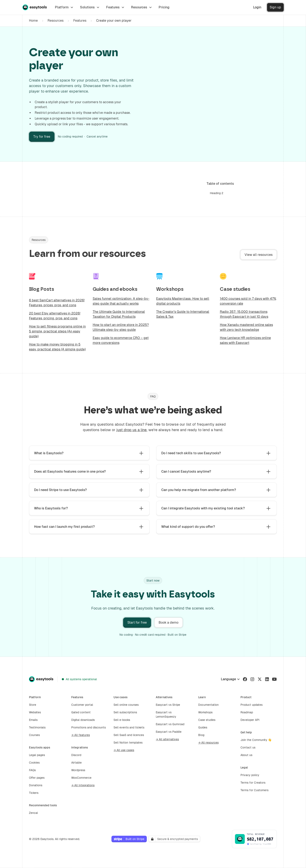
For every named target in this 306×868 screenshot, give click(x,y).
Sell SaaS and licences (129, 735)
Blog (201, 735)
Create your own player (114, 21)
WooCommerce (81, 778)
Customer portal (82, 705)
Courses (34, 735)
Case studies (207, 720)
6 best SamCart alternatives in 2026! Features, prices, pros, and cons (57, 303)
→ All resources (208, 743)
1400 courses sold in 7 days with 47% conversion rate (248, 301)
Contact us (248, 747)
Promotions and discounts (88, 727)
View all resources (259, 255)
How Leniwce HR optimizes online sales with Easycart (245, 340)
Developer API (250, 720)
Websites (35, 712)
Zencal (33, 813)
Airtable (76, 763)
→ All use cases (124, 750)
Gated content (81, 712)
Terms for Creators (253, 783)
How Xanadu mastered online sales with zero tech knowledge (246, 327)
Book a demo (169, 622)
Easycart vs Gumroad (170, 724)
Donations (36, 785)
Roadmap (247, 712)
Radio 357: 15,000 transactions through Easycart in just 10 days (244, 314)
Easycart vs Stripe (168, 705)
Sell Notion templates (128, 743)
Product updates (251, 705)
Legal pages (37, 755)
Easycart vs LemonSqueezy (166, 714)
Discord (76, 755)
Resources (56, 21)
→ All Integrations (83, 785)
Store (33, 705)
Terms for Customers (254, 790)
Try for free (42, 137)
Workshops (205, 712)
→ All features (81, 735)
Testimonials (37, 727)
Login (257, 7)
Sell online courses (126, 705)
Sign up (275, 7)
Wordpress (78, 770)
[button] (64, 7)
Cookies (34, 763)
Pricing (164, 7)
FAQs (32, 770)
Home (33, 21)
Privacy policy (250, 775)
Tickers (34, 793)
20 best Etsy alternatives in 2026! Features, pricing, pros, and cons (55, 316)
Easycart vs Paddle (169, 732)
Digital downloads (83, 720)
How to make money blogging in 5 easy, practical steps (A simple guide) (57, 347)
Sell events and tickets (129, 727)
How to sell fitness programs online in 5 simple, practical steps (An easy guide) (57, 331)
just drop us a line (131, 430)
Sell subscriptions (125, 712)
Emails (33, 720)
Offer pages (37, 778)
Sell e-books (122, 720)
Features (80, 21)
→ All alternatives (167, 739)
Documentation (208, 705)
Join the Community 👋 (256, 740)
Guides (203, 727)
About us (246, 755)
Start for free (137, 622)
